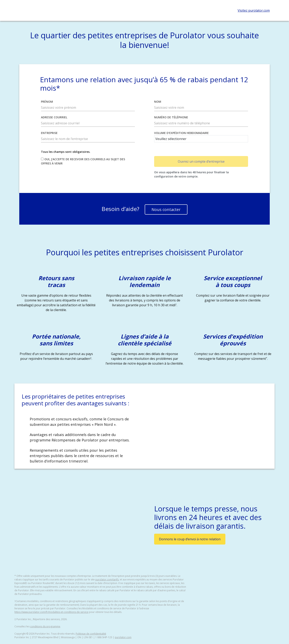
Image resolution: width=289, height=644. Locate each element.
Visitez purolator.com (254, 10)
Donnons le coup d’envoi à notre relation (190, 539)
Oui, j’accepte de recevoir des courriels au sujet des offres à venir (83, 161)
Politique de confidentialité (91, 634)
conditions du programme (45, 626)
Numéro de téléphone (171, 117)
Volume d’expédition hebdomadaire (181, 133)
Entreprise (49, 133)
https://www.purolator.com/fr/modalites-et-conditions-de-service (51, 612)
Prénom (47, 102)
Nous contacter (166, 209)
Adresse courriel (54, 117)
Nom (158, 102)
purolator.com (123, 637)
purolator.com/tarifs (107, 580)
